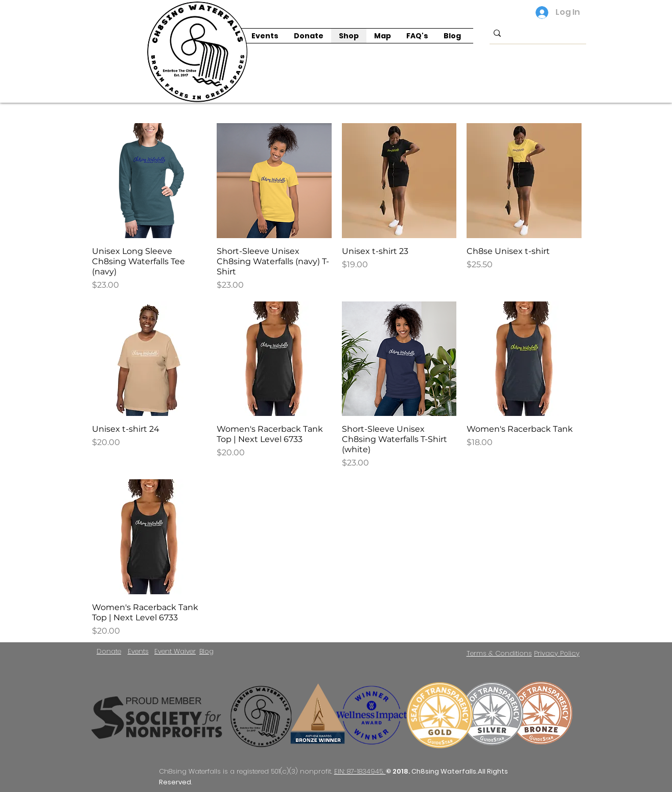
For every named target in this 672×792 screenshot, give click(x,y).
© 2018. (399, 771)
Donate (109, 651)
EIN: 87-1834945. (360, 771)
